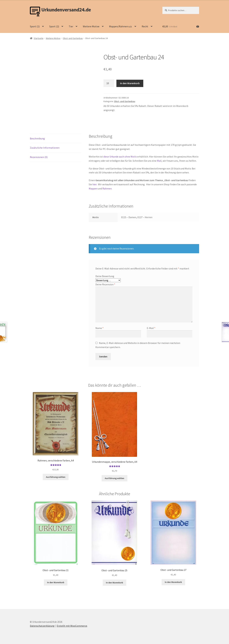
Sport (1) (35, 26)
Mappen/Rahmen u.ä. (121, 26)
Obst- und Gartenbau (73, 38)
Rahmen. (107, 188)
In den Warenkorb (130, 83)
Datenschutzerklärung (42, 626)
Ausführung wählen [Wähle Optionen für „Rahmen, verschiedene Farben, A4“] (56, 477)
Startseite (39, 38)
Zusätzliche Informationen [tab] (45, 148)
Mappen (93, 188)
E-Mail (151, 328)
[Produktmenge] (109, 83)
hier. (94, 184)
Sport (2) (54, 26)
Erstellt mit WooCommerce (72, 626)
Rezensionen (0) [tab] (39, 157)
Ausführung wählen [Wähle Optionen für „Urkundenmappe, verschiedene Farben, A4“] (114, 478)
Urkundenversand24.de (66, 10)
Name (99, 328)
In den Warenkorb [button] (56, 582)
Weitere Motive (91, 26)
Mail (159, 161)
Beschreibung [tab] (37, 138)
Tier (71, 26)
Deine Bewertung (105, 276)
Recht (145, 26)
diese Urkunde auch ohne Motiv (120, 157)
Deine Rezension (105, 284)
